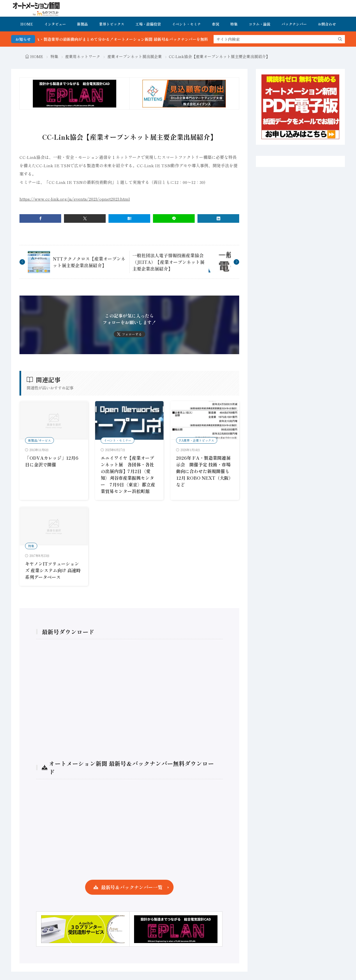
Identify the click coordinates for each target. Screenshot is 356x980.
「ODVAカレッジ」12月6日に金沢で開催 (52, 461)
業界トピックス (112, 24)
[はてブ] (129, 218)
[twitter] (85, 218)
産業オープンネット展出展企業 (135, 56)
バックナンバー (294, 24)
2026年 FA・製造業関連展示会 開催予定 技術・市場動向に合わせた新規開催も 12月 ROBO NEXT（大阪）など (205, 471)
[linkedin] (218, 218)
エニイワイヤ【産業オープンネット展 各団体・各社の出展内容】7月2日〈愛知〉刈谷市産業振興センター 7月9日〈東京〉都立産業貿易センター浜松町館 (128, 474)
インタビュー (55, 24)
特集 (234, 24)
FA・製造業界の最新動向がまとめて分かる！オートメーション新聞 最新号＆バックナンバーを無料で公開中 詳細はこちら (157, 39)
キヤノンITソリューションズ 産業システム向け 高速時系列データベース (53, 570)
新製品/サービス (39, 440)
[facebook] (40, 218)
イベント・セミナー (118, 440)
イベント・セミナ (186, 24)
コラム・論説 (259, 24)
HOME (27, 24)
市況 (216, 24)
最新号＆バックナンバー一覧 (132, 887)
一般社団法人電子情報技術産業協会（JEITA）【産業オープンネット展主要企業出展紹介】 (168, 262)
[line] (174, 218)
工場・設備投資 (148, 24)
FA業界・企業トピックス (197, 440)
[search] (340, 39)
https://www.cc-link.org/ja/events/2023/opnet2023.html (75, 199)
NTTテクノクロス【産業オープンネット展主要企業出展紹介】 (89, 262)
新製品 (82, 24)
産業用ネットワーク (83, 56)
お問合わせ (327, 24)
